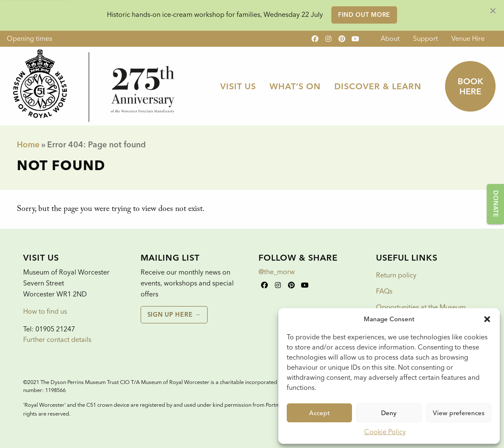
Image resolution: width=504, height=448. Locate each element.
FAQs (384, 291)
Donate (496, 204)
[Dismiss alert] (493, 10)
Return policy (396, 275)
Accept (319, 413)
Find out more (364, 15)
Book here (471, 86)
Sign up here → (174, 315)
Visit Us (238, 86)
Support (425, 39)
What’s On (295, 86)
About (390, 39)
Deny (389, 413)
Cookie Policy (385, 432)
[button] (487, 319)
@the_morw (277, 272)
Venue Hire (468, 39)
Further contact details (57, 340)
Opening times (29, 39)
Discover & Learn (378, 86)
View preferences (459, 413)
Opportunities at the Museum (421, 307)
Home (28, 145)
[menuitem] (390, 39)
